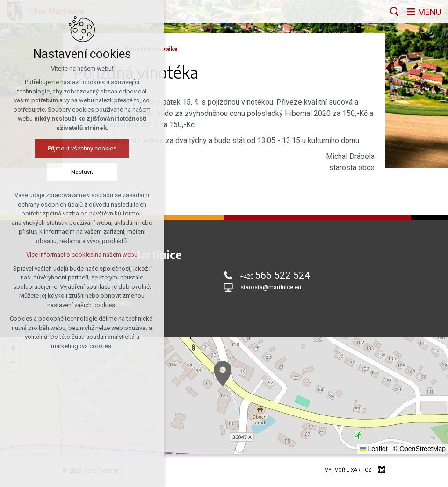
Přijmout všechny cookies (82, 148)
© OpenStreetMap (419, 449)
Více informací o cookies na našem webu (82, 254)
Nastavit (82, 172)
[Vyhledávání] (394, 12)
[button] (223, 374)
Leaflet (374, 449)
